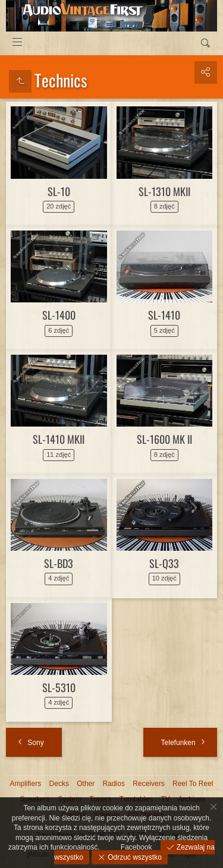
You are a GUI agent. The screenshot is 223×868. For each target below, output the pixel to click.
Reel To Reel (193, 784)
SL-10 (59, 191)
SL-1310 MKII (164, 191)
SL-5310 (59, 687)
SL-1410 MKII (59, 439)
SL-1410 (164, 315)
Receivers (148, 784)
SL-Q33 (164, 563)
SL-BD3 (59, 563)
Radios (114, 784)
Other (86, 784)
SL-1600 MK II (164, 439)
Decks (59, 784)
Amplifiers (26, 784)
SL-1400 (59, 315)
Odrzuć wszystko (134, 857)
